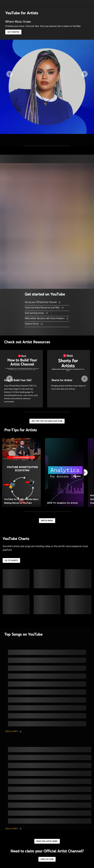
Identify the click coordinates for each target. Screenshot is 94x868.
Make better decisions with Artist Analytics (45, 318)
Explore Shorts (32, 324)
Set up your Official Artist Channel (41, 302)
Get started (13, 32)
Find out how (47, 859)
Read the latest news (47, 841)
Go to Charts (11, 560)
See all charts (12, 731)
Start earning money (35, 313)
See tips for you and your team (47, 421)
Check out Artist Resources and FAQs (43, 308)
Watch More (47, 521)
